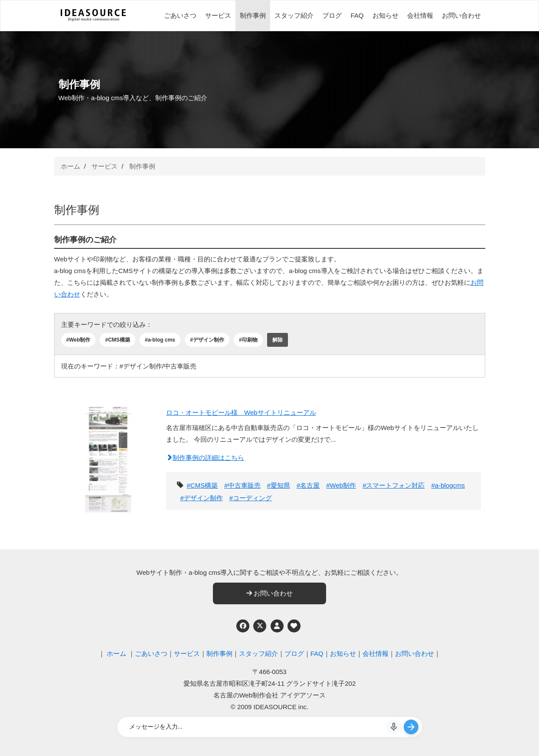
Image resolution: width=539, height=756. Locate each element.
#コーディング (251, 498)
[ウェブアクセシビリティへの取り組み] (294, 626)
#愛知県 (279, 485)
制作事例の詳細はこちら (205, 458)
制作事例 (253, 15)
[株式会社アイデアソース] (93, 20)
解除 (278, 340)
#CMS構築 (117, 340)
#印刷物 (248, 340)
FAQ (357, 15)
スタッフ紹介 (294, 15)
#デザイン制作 (207, 340)
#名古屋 (308, 485)
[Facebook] (243, 626)
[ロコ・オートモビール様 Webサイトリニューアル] (108, 457)
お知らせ (385, 15)
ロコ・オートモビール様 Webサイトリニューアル (241, 412)
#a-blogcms (448, 485)
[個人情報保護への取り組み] (277, 626)
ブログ (332, 15)
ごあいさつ (180, 15)
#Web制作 (78, 340)
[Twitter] (260, 626)
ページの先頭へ (521, 738)
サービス (218, 15)
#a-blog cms (160, 340)
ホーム (70, 166)
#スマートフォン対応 (394, 485)
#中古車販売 (242, 485)
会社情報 (420, 15)
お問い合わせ (461, 15)
